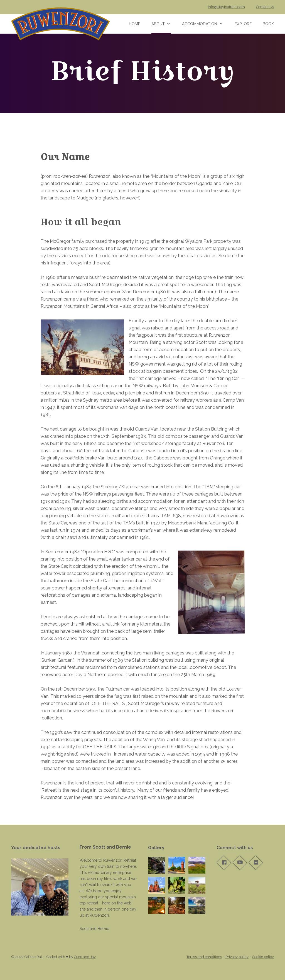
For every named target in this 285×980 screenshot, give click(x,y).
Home (135, 24)
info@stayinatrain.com (226, 7)
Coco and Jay (85, 957)
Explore (243, 24)
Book (268, 24)
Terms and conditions (204, 957)
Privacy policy (237, 957)
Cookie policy (263, 957)
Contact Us (265, 7)
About (158, 24)
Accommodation (200, 24)
